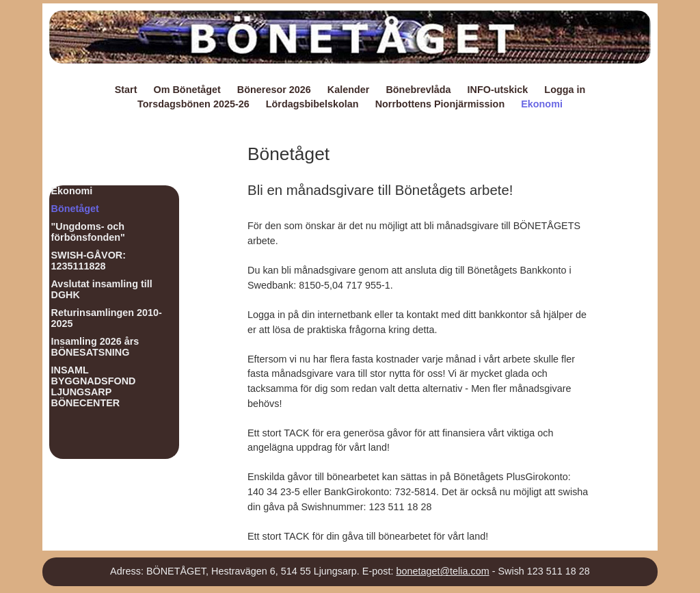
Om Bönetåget (187, 90)
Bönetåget (75, 209)
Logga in (565, 90)
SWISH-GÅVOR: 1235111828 (89, 261)
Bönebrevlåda (418, 90)
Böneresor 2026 (274, 90)
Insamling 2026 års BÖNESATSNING (95, 347)
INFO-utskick (498, 90)
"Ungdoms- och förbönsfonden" (88, 232)
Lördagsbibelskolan (312, 104)
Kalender (349, 90)
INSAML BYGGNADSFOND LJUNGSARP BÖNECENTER (94, 386)
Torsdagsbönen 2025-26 (193, 104)
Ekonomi (542, 104)
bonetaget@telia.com (442, 571)
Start (126, 90)
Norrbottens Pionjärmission (440, 104)
